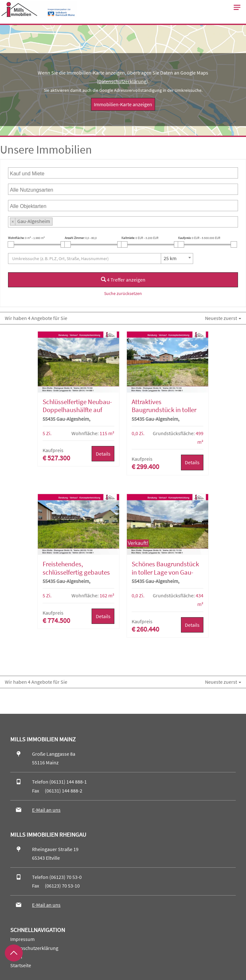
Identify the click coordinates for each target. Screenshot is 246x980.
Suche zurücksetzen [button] (123, 293)
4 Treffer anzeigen (123, 280)
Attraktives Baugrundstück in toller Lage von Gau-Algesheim (166, 410)
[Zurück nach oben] (14, 953)
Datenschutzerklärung (122, 81)
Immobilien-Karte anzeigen (123, 104)
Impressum (22, 939)
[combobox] (123, 173)
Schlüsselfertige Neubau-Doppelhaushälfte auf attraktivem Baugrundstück (77, 414)
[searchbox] (41, 173)
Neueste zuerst (223, 318)
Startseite (21, 965)
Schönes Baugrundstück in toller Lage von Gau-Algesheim (165, 572)
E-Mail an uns (46, 810)
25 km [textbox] (170, 258)
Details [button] (103, 454)
